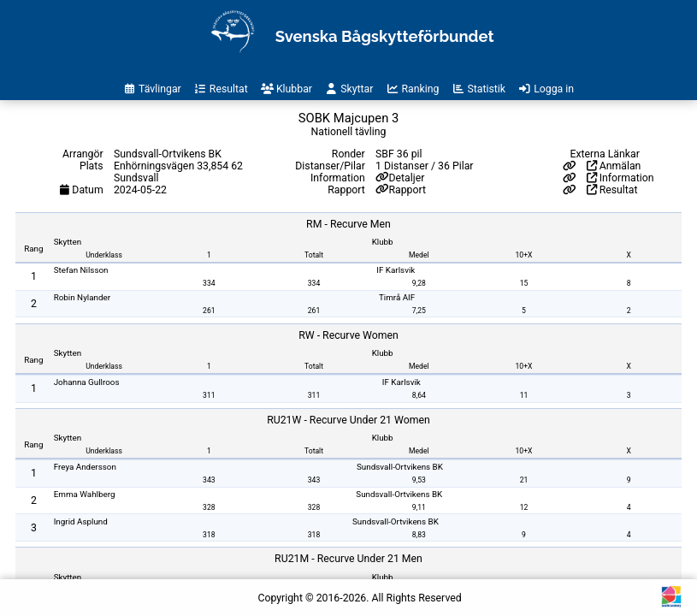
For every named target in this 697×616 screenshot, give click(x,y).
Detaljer (406, 178)
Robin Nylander (82, 297)
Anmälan (614, 166)
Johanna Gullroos (87, 382)
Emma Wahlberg (85, 494)
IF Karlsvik (396, 270)
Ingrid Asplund (81, 521)
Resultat (612, 190)
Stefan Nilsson (81, 270)
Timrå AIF (397, 297)
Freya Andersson (85, 467)
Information (620, 178)
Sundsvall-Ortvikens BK (400, 467)
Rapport (407, 190)
